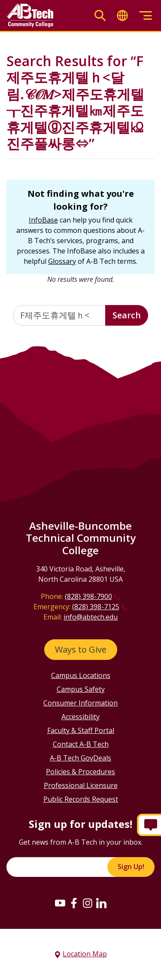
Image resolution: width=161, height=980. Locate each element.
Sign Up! (131, 867)
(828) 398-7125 (96, 607)
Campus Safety (81, 689)
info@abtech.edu (91, 617)
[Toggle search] (100, 16)
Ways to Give (81, 649)
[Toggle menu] (146, 16)
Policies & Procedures (80, 772)
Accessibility (80, 717)
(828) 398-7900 (88, 596)
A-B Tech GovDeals (80, 758)
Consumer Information (80, 703)
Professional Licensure (81, 785)
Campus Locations (81, 675)
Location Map (85, 954)
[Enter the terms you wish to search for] (59, 315)
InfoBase (43, 220)
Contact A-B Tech (81, 744)
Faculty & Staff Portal (81, 730)
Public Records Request (81, 799)
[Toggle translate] (122, 16)
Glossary (62, 261)
